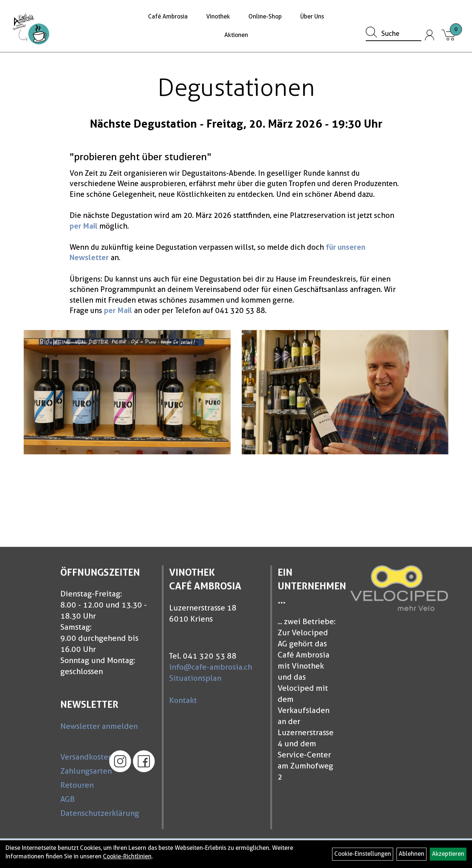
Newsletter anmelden (99, 726)
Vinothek (218, 16)
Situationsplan (195, 678)
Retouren (77, 785)
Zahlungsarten (81, 771)
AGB (68, 799)
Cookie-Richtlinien (127, 856)
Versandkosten (81, 757)
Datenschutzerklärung (81, 813)
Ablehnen (411, 854)
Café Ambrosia (168, 16)
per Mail (84, 226)
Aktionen (236, 35)
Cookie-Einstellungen (363, 854)
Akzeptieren (448, 854)
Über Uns (312, 16)
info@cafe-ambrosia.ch (211, 667)
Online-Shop (265, 16)
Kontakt (183, 700)
